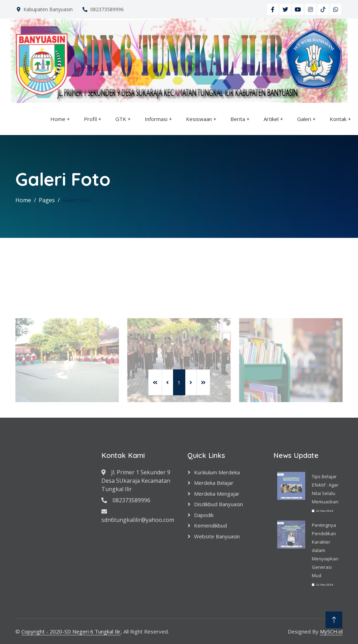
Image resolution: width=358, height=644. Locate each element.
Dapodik (204, 515)
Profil (90, 119)
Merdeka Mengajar (217, 494)
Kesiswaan (199, 119)
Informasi (156, 119)
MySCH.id (331, 631)
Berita (238, 119)
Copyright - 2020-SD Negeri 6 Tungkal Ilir (71, 631)
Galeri (304, 119)
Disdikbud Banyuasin (219, 504)
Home (58, 119)
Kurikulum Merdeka (217, 472)
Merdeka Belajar (214, 483)
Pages (47, 200)
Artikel (271, 119)
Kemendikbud (210, 525)
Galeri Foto (77, 200)
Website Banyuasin (217, 536)
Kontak (338, 119)
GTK (121, 119)
